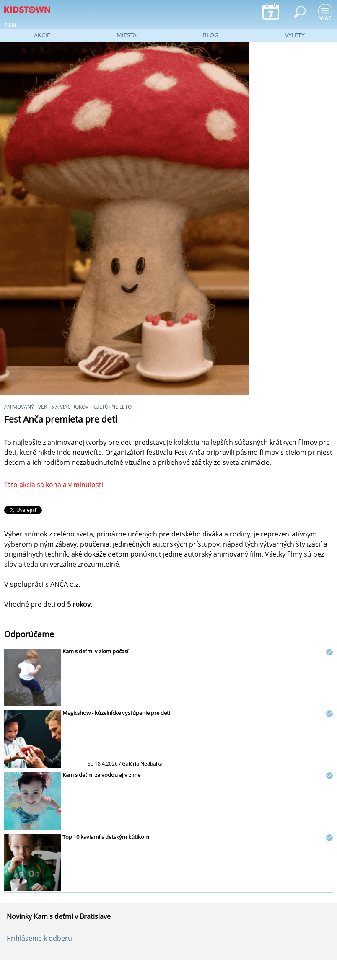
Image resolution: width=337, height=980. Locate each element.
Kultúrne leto (112, 407)
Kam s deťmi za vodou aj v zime (101, 775)
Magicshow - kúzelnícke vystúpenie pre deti (116, 713)
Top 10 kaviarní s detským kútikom (106, 837)
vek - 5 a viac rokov (63, 407)
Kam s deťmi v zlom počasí (95, 651)
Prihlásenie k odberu (39, 938)
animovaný (19, 407)
